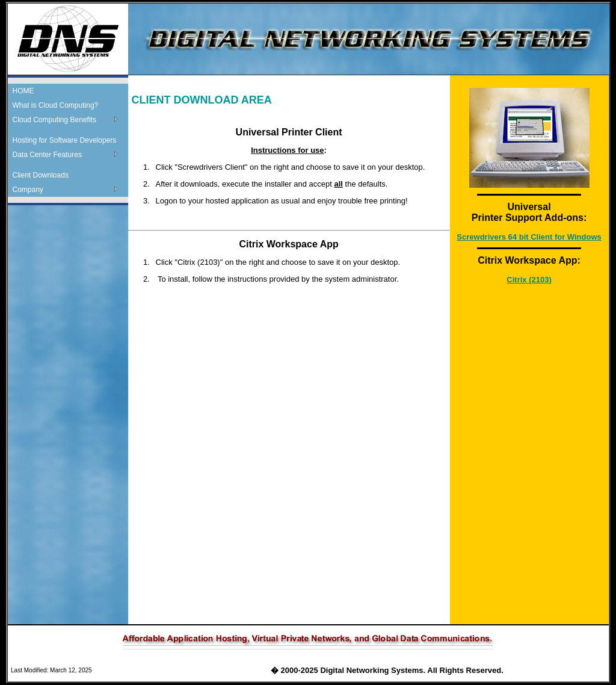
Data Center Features (47, 155)
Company (28, 190)
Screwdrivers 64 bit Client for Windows (529, 237)
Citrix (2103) (529, 280)
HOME (23, 91)
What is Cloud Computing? (56, 105)
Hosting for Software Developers (65, 140)
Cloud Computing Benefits (54, 120)
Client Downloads (41, 175)
